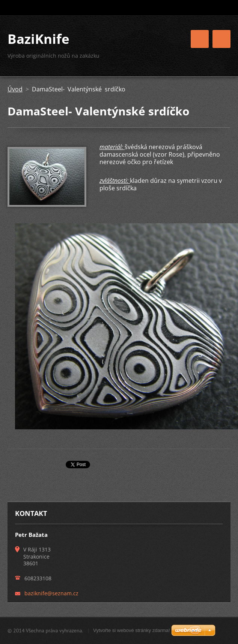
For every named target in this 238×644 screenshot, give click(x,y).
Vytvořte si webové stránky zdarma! (132, 630)
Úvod (15, 89)
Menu (221, 39)
